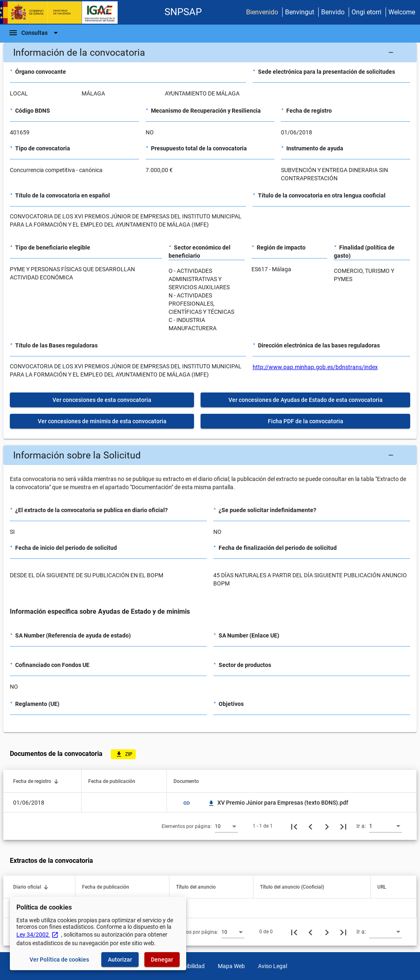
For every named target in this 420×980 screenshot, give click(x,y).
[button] (210, 52)
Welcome (402, 12)
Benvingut (300, 12)
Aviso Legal (273, 966)
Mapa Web (231, 966)
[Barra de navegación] (34, 33)
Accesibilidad (188, 966)
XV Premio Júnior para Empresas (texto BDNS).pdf (278, 803)
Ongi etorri (366, 12)
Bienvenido (262, 12)
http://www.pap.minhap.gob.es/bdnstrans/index (315, 367)
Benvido (333, 12)
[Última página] (343, 826)
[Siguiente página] (327, 826)
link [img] (187, 803)
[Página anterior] (310, 826)
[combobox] (226, 826)
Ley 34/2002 (38, 935)
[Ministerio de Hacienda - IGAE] (63, 12)
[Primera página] (294, 826)
